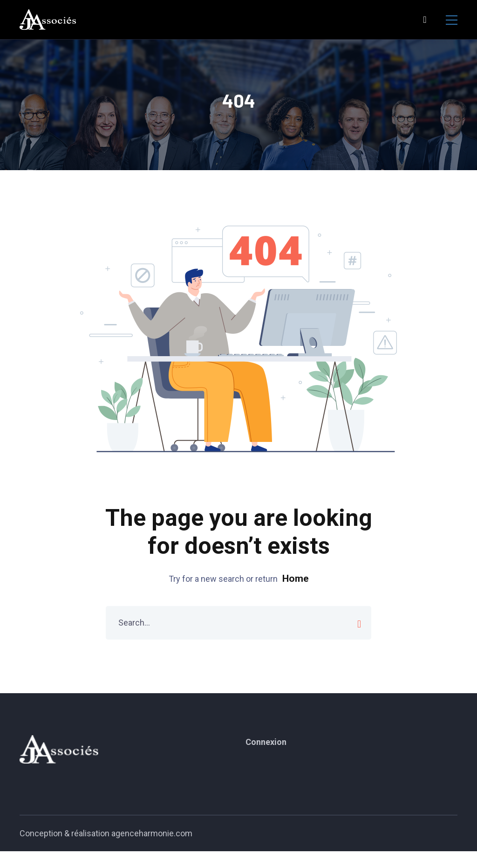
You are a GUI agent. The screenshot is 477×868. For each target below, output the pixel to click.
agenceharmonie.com (152, 833)
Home (296, 579)
